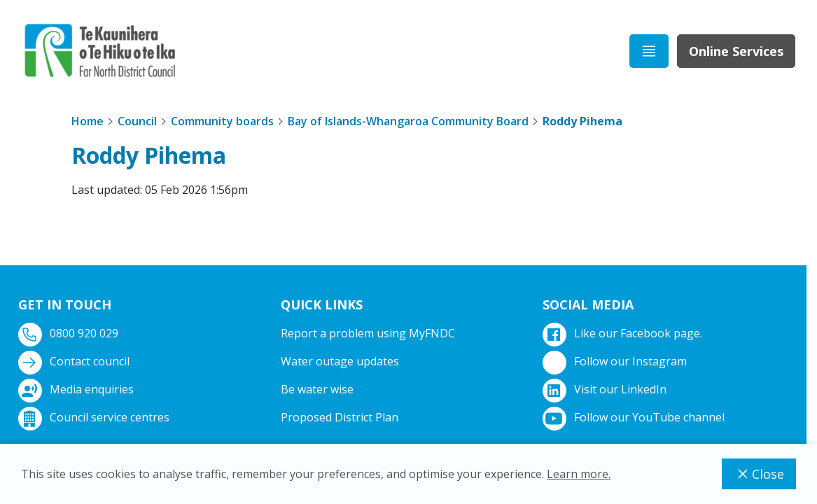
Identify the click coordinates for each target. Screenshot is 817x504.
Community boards (222, 121)
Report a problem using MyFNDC (368, 333)
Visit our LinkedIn (606, 390)
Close (759, 474)
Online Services (736, 51)
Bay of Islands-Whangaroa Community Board (408, 121)
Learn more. (579, 474)
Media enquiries (77, 390)
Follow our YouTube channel (635, 418)
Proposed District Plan (340, 417)
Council (137, 121)
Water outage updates (340, 361)
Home (88, 121)
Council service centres (95, 418)
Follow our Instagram (616, 362)
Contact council (75, 362)
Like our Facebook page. (624, 334)
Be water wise (317, 389)
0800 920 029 (70, 334)
